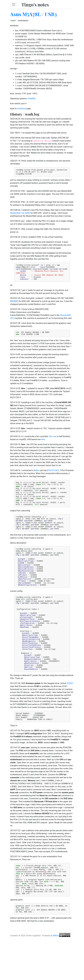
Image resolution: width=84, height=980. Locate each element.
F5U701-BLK (53, 475)
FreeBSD (31, 99)
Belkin (36, 475)
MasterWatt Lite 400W (20, 214)
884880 (14, 305)
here (43, 444)
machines (21, 109)
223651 (70, 716)
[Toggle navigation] (14, 4)
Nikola (56, 977)
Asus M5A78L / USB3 (33, 14)
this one (53, 441)
